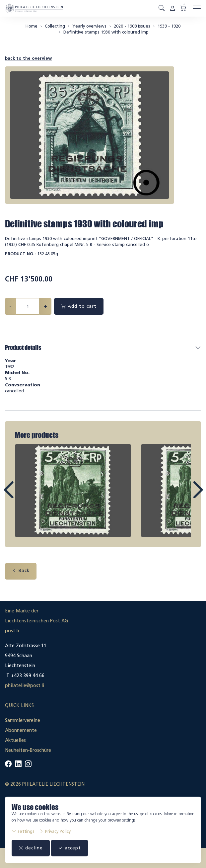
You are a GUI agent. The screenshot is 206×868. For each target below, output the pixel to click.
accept (69, 848)
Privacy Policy (55, 831)
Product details (23, 348)
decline (31, 848)
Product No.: (20, 254)
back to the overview (28, 58)
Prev (24, 496)
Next (182, 496)
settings (23, 831)
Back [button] (21, 570)
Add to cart (79, 306)
